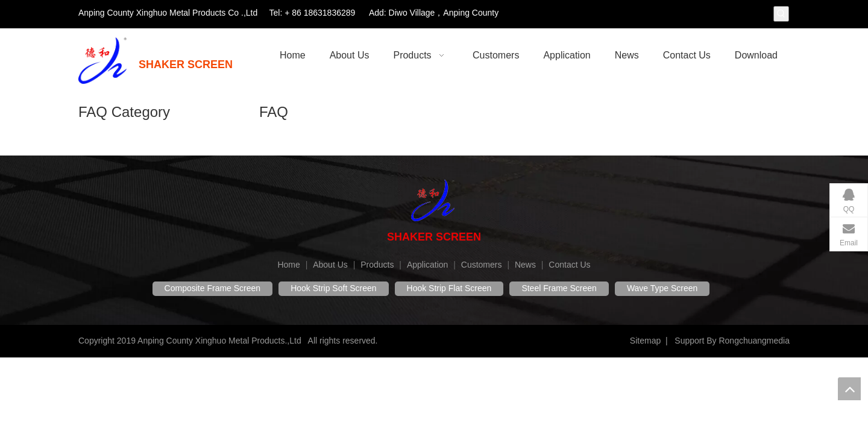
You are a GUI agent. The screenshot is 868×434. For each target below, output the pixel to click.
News (525, 265)
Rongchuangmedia (754, 341)
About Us (330, 265)
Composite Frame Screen (213, 288)
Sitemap (645, 341)
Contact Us (569, 265)
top (849, 389)
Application (428, 265)
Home (288, 265)
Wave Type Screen (662, 288)
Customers (482, 265)
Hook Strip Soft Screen (333, 288)
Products (377, 265)
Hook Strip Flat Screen (449, 288)
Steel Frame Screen (559, 288)
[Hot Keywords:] (781, 14)
